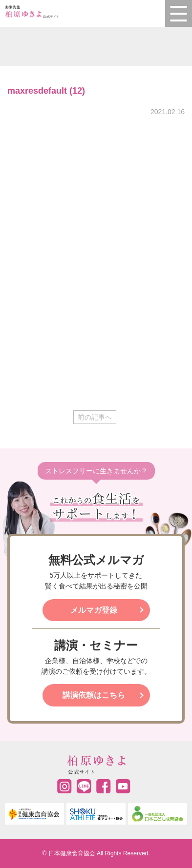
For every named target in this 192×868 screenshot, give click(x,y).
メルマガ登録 (94, 610)
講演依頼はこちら (94, 695)
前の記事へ (95, 417)
